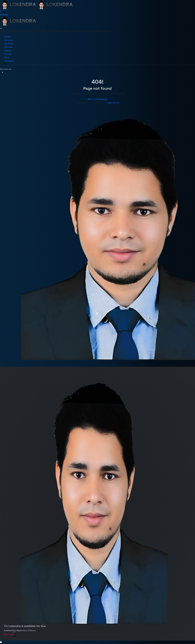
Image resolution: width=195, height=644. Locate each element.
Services (9, 40)
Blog (7, 57)
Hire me (8, 634)
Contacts (9, 61)
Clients (8, 51)
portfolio (9, 44)
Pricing (8, 54)
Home (7, 37)
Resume (8, 47)
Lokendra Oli (113, 103)
